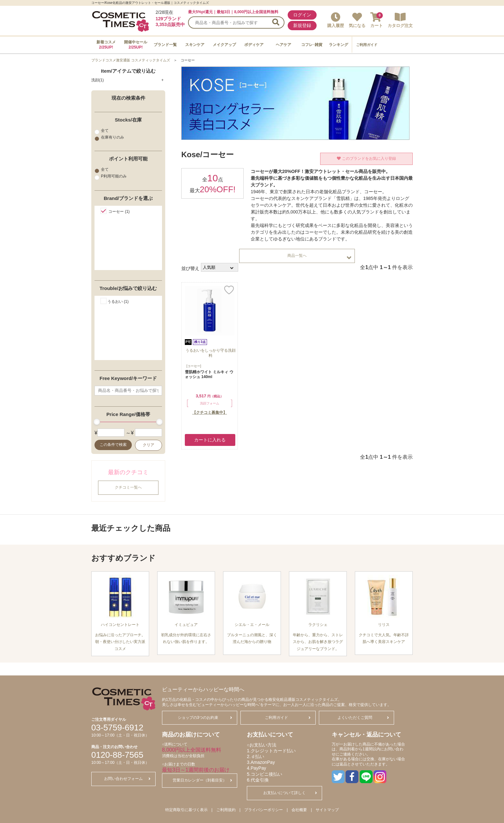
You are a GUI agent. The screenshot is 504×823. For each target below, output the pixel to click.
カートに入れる (210, 440)
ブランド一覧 (165, 45)
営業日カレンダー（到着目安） (202, 780)
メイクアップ (224, 45)
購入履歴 (336, 20)
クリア (148, 445)
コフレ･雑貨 (312, 45)
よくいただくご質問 (363, 718)
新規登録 (302, 25)
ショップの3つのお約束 (205, 718)
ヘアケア (283, 45)
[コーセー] (194, 366)
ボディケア (254, 45)
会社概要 (299, 810)
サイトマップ (327, 810)
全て (102, 131)
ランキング (338, 45)
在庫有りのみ (109, 138)
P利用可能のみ (111, 176)
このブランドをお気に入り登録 (366, 158)
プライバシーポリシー (264, 810)
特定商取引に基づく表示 (186, 810)
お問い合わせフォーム (127, 779)
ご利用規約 (226, 810)
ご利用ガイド (367, 45)
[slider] (97, 422)
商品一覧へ (319, 257)
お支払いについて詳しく (290, 793)
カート (377, 20)
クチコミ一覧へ (128, 487)
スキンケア (195, 45)
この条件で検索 (113, 445)
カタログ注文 (400, 20)
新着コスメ (106, 45)
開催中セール (136, 45)
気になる (357, 20)
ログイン (302, 15)
